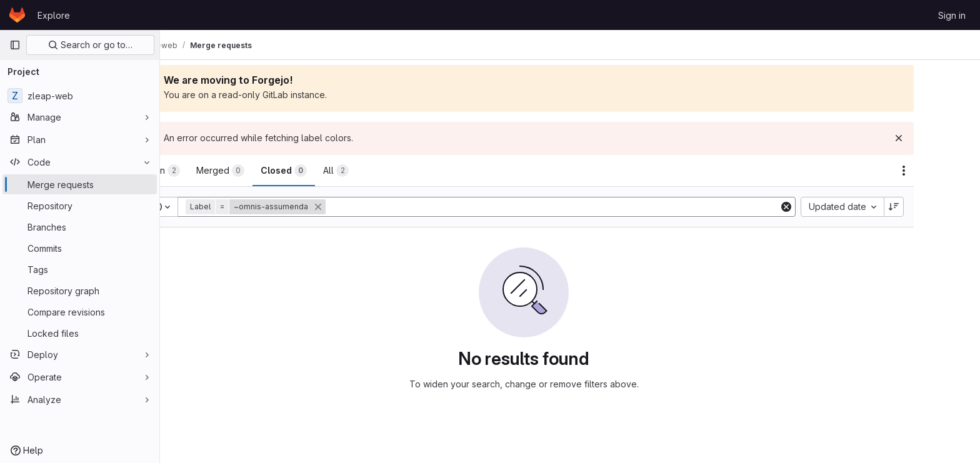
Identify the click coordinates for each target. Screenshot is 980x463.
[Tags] (80, 269)
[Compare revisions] (80, 312)
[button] (303, 207)
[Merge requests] (80, 184)
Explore (54, 15)
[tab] (207, 171)
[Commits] (80, 248)
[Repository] (80, 206)
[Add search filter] (600, 207)
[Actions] (950, 171)
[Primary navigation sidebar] (15, 45)
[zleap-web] (80, 96)
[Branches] (80, 227)
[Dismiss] (945, 138)
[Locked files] (80, 333)
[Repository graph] (80, 291)
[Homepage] (17, 15)
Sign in (952, 15)
